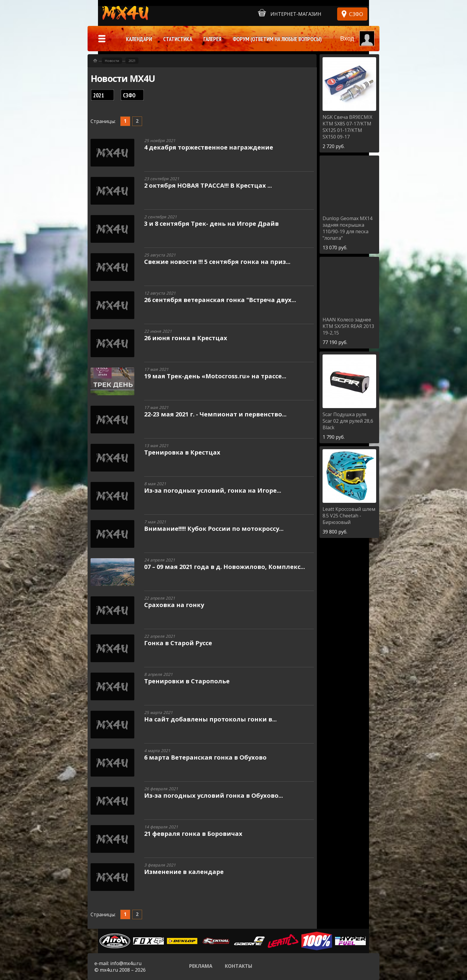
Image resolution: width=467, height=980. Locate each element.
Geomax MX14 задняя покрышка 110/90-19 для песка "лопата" (347, 228)
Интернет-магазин (290, 13)
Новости (112, 61)
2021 (132, 61)
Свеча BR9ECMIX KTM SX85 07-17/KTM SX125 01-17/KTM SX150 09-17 (347, 127)
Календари (139, 39)
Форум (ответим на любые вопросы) (277, 39)
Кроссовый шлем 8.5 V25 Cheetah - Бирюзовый (349, 516)
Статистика (178, 39)
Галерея (212, 39)
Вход (347, 38)
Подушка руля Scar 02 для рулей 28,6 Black (348, 421)
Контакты (239, 966)
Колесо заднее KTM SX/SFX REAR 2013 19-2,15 (348, 326)
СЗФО (356, 14)
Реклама (201, 966)
